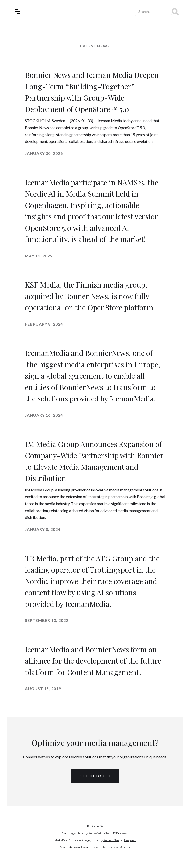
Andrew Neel (111, 840)
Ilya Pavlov (109, 847)
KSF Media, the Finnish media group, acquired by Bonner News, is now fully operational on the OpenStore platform (89, 296)
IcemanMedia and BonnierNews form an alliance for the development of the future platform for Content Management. (93, 661)
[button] (18, 11)
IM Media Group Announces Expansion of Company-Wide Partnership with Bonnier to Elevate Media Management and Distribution (94, 461)
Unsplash (130, 840)
